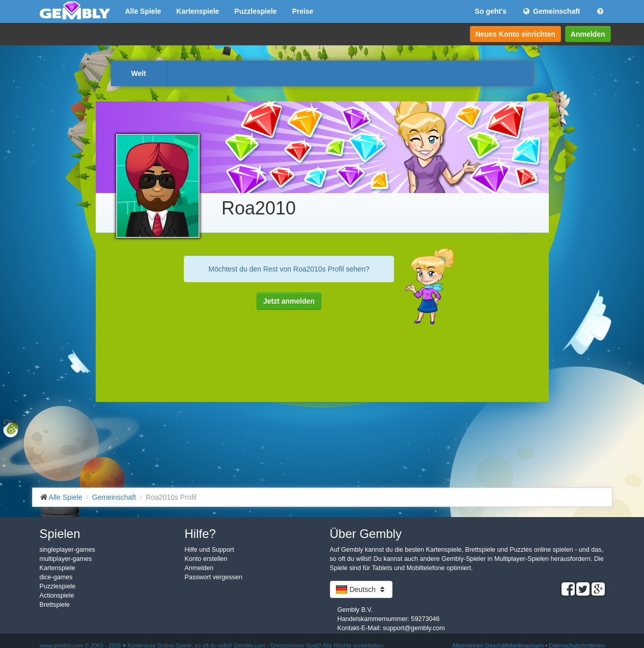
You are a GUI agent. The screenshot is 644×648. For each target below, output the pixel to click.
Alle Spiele (143, 11)
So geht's (491, 11)
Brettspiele (55, 605)
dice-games (56, 577)
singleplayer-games (67, 550)
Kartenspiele (198, 11)
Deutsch (361, 589)
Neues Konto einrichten (515, 34)
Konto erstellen (206, 559)
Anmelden (588, 34)
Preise (303, 11)
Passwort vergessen (214, 577)
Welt (139, 73)
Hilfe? (200, 534)
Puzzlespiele (255, 11)
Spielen (60, 534)
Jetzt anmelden (289, 301)
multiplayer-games (66, 559)
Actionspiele (57, 596)
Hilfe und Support (209, 550)
